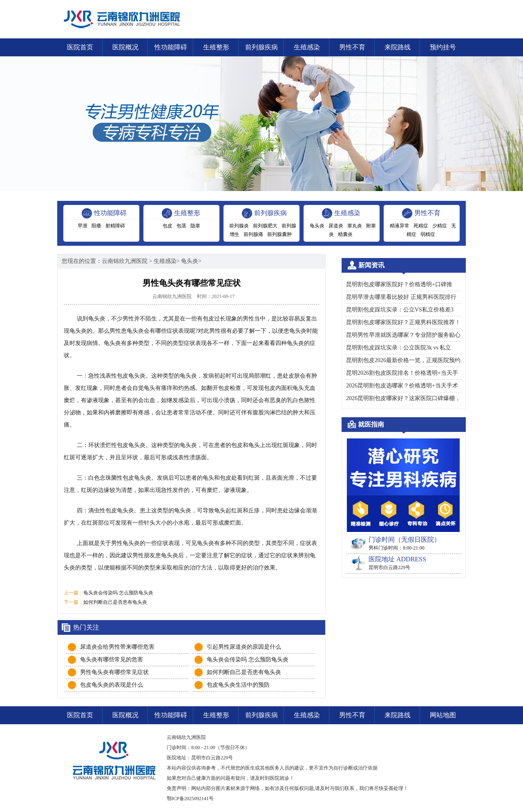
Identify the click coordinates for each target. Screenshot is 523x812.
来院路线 (398, 47)
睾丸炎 (355, 226)
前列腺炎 (239, 226)
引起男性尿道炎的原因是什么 (244, 647)
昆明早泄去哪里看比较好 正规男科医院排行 (401, 297)
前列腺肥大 (265, 226)
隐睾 (195, 226)
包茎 (181, 226)
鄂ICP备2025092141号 (190, 799)
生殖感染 (307, 47)
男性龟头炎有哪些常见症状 (114, 672)
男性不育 (352, 47)
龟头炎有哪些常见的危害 (112, 660)
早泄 (83, 226)
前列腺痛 (253, 234)
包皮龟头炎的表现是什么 (112, 685)
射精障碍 (115, 226)
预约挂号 (443, 47)
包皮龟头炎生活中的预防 (238, 685)
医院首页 (80, 47)
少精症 (440, 226)
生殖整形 (216, 47)
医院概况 (125, 47)
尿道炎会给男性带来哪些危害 (117, 647)
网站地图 (443, 715)
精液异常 (400, 226)
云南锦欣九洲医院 (125, 261)
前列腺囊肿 (279, 234)
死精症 (421, 226)
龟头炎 (317, 226)
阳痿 (96, 226)
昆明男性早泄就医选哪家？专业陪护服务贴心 (403, 335)
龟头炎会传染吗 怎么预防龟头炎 (118, 593)
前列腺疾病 (261, 47)
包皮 (168, 226)
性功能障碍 (171, 47)
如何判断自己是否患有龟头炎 (115, 602)
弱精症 (428, 234)
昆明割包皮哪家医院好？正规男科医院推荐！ (403, 322)
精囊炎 (345, 234)
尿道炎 (336, 226)
